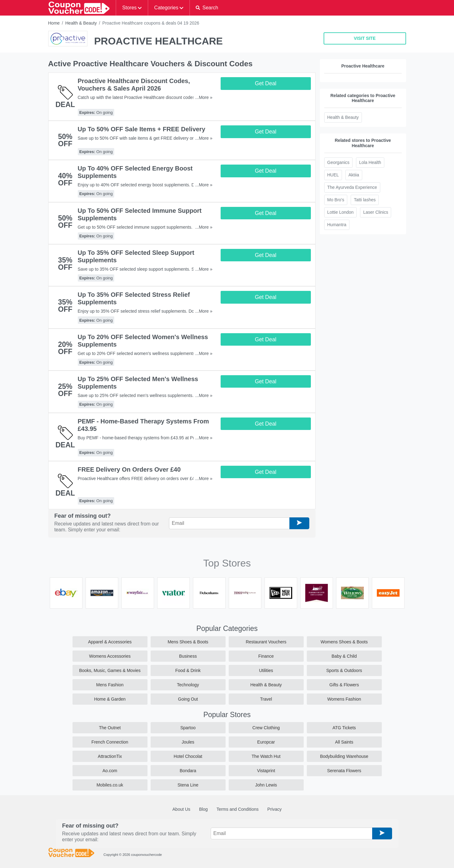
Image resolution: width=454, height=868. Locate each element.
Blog (204, 809)
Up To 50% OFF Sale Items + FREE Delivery (142, 129)
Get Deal (266, 83)
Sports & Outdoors (344, 670)
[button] (207, 8)
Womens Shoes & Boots (344, 642)
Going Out (188, 699)
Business (188, 656)
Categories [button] (166, 8)
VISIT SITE (365, 38)
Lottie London (341, 212)
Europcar (266, 742)
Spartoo (188, 728)
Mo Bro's (336, 200)
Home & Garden (110, 699)
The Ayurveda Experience (352, 187)
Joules (188, 742)
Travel (266, 699)
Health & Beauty (81, 23)
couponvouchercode (146, 855)
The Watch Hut (266, 756)
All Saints (344, 742)
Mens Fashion (110, 685)
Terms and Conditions (238, 809)
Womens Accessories (110, 656)
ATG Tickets (344, 728)
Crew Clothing (266, 728)
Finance (266, 656)
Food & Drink (188, 670)
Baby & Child (344, 656)
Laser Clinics (376, 212)
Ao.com (110, 771)
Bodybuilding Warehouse (344, 756)
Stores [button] (129, 8)
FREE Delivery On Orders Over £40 (129, 469)
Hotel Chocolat (188, 756)
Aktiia (354, 175)
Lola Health (370, 162)
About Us (181, 809)
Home (54, 23)
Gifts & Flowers (344, 685)
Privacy (274, 809)
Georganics (339, 162)
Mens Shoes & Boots (188, 642)
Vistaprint (266, 771)
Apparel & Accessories (110, 642)
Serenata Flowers (344, 771)
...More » (204, 97)
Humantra (337, 225)
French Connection (110, 742)
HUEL (333, 175)
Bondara (188, 771)
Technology (188, 685)
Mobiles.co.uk (110, 785)
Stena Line (188, 785)
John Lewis (266, 785)
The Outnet (110, 728)
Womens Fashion (344, 699)
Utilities (266, 670)
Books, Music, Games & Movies (110, 670)
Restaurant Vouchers (266, 642)
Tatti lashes (365, 200)
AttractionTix (110, 756)
